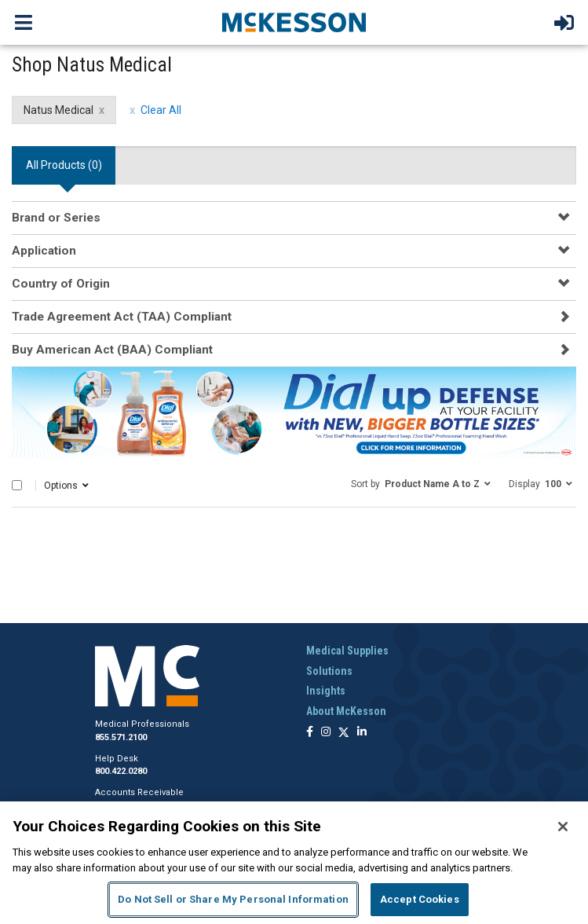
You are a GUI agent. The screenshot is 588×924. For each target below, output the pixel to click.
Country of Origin (61, 284)
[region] (294, 863)
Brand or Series (56, 218)
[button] (421, 483)
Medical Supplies (347, 651)
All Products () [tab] (64, 165)
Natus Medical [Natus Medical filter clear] (58, 110)
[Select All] (17, 485)
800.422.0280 (121, 771)
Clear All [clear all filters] (161, 110)
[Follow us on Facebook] (310, 733)
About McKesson (346, 711)
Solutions (329, 671)
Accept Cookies (420, 899)
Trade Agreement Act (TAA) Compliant (122, 317)
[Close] (563, 827)
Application (44, 251)
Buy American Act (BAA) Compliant (112, 350)
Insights (326, 691)
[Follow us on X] (344, 733)
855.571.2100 (121, 737)
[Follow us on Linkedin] (362, 733)
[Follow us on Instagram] (326, 733)
